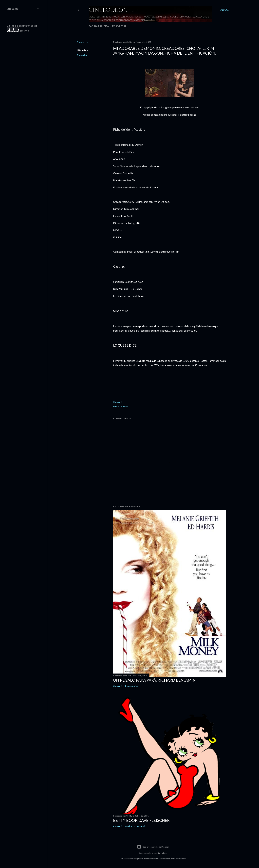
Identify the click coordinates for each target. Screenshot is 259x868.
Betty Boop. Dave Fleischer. (142, 820)
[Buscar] (224, 10)
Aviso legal (119, 26)
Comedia (82, 55)
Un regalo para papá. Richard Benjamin (154, 680)
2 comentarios (132, 686)
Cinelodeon (108, 10)
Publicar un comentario (136, 826)
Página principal (99, 26)
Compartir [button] (83, 42)
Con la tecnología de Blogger (153, 847)
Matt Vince (162, 853)
